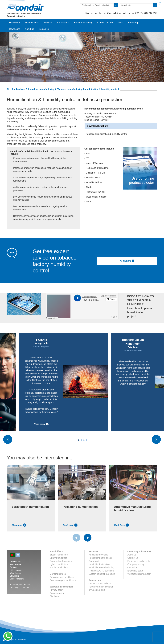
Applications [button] (63, 23)
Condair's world (105, 23)
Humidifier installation (99, 564)
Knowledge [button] (133, 23)
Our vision (133, 567)
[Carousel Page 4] (86, 440)
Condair (25, 7)
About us (29, 29)
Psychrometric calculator (101, 587)
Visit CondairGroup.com (139, 574)
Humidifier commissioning (101, 567)
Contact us (44, 29)
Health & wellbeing (83, 23)
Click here (127, 261)
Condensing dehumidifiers (63, 580)
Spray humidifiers (58, 558)
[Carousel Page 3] (84, 440)
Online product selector (100, 583)
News (120, 23)
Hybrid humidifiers (59, 564)
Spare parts (94, 561)
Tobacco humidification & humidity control (107, 134)
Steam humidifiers (59, 555)
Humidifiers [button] (15, 23)
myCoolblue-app (97, 590)
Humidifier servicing (98, 555)
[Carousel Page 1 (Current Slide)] (79, 440)
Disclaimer (55, 596)
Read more (41, 424)
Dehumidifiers (32, 23)
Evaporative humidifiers (61, 561)
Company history (136, 564)
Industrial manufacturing (41, 89)
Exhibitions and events (139, 561)
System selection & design (102, 574)
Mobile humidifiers (59, 567)
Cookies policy (57, 593)
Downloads (15, 29)
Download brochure (121, 126)
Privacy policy (57, 590)
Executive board (135, 571)
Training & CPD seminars (101, 571)
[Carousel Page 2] (81, 440)
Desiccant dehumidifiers (62, 577)
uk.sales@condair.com (20, 587)
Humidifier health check (100, 558)
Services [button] (48, 23)
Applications (19, 89)
